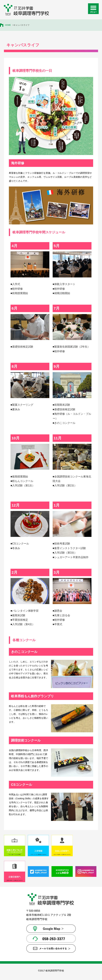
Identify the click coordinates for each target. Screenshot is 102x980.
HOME (8, 25)
